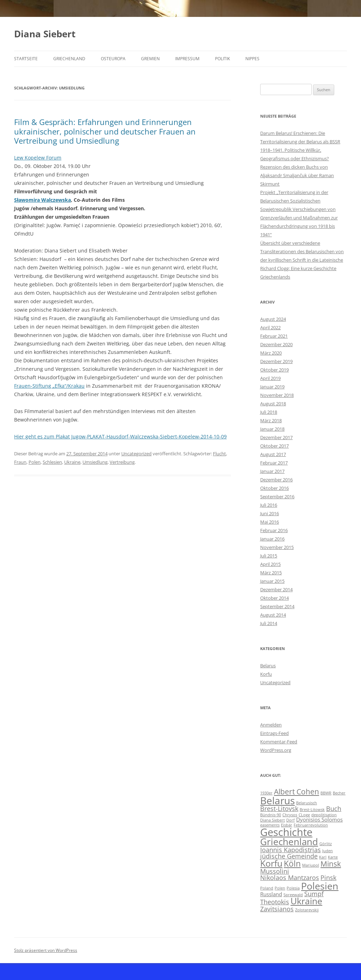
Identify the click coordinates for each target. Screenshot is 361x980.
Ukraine (72, 462)
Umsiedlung (95, 462)
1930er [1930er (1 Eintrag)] (266, 793)
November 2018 (277, 395)
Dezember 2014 (276, 589)
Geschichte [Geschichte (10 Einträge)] (286, 832)
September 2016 (277, 497)
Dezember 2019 (276, 361)
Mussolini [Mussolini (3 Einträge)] (275, 871)
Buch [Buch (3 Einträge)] (334, 809)
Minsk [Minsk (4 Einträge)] (331, 864)
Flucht (219, 454)
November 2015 (277, 547)
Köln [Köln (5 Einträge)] (292, 864)
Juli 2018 (269, 412)
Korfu (266, 674)
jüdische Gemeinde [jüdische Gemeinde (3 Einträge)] (289, 856)
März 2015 (271, 573)
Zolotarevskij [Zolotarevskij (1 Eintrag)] (307, 910)
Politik (222, 59)
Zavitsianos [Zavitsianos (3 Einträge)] (277, 909)
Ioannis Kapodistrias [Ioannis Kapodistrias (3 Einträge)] (290, 850)
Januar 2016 (272, 539)
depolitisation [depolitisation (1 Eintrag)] (324, 815)
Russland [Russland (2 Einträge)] (271, 894)
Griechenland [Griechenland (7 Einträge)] (289, 842)
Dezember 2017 (276, 437)
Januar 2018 (272, 429)
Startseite (26, 59)
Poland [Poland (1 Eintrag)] (267, 888)
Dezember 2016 (276, 480)
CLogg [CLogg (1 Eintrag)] (304, 815)
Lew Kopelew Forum (38, 158)
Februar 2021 (274, 336)
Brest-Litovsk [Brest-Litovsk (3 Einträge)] (279, 809)
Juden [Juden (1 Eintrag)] (328, 851)
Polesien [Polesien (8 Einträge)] (320, 886)
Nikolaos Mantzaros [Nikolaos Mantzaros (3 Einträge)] (290, 878)
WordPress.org (276, 750)
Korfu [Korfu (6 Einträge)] (271, 863)
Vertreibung (122, 462)
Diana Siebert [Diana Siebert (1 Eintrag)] (273, 820)
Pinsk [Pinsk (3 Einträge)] (328, 878)
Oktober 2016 (274, 488)
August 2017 (273, 454)
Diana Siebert (45, 34)
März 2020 (271, 353)
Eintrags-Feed (274, 733)
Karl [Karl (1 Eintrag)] (323, 857)
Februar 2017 (274, 463)
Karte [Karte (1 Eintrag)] (333, 857)
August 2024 (273, 319)
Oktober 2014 (274, 598)
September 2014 (277, 606)
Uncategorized (136, 454)
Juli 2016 (269, 505)
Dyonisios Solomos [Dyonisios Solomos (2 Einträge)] (319, 819)
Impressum (187, 59)
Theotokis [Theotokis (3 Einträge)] (275, 902)
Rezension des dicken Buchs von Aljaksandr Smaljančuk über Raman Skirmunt (297, 175)
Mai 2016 (270, 522)
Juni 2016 (270, 513)
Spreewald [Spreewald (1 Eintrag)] (293, 895)
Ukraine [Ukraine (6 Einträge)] (306, 901)
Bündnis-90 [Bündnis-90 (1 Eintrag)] (271, 815)
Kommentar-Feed (279, 742)
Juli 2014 (269, 623)
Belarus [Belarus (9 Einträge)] (277, 800)
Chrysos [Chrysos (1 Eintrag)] (290, 815)
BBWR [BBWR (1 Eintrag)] (326, 793)
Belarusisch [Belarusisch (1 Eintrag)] (307, 803)
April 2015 (270, 564)
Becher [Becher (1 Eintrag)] (339, 793)
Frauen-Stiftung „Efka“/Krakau (49, 386)
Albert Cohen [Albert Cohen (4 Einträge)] (296, 792)
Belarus (268, 666)
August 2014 (273, 615)
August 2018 (273, 404)
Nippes (252, 59)
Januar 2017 (272, 471)
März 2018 (271, 420)
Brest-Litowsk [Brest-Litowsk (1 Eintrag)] (312, 810)
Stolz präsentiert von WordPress (46, 950)
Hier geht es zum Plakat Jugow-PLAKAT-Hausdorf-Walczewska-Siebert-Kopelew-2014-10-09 (120, 436)
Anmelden (271, 725)
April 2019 (270, 378)
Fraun (20, 462)
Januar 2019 (272, 387)
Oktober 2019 (274, 370)
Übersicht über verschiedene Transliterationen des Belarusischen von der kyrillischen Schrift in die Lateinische (302, 251)
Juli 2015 (269, 556)
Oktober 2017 (274, 446)
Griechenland (69, 59)
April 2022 (270, 327)
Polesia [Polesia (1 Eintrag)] (293, 888)
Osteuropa (113, 59)
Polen (35, 462)
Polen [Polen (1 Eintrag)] (280, 888)
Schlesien (52, 462)
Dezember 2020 (276, 344)
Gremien (150, 59)
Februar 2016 (274, 530)
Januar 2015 (272, 581)
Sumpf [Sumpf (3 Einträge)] (314, 894)
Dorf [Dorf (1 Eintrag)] (290, 820)
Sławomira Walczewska (42, 200)
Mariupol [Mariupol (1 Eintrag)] (311, 865)
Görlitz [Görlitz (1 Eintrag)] (326, 844)
